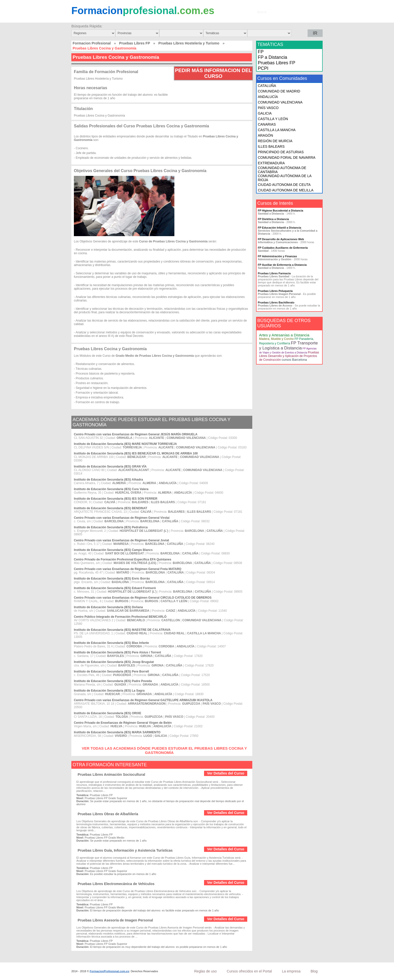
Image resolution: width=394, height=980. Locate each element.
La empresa (291, 971)
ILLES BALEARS (271, 146)
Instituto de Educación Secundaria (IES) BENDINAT (111, 508)
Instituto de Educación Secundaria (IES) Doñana (108, 607)
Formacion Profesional (92, 43)
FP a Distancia (273, 57)
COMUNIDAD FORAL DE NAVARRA (287, 158)
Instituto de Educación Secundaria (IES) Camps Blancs (113, 550)
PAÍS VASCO (268, 108)
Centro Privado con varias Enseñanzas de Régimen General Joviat (121, 540)
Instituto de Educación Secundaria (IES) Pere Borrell (111, 672)
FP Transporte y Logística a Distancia (288, 346)
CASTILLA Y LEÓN (273, 119)
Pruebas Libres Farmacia (274, 273)
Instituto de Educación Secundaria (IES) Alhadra (108, 480)
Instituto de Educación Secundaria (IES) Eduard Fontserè (115, 588)
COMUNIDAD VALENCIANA (280, 102)
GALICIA (265, 113)
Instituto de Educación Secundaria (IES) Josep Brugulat (114, 662)
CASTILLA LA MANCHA (277, 130)
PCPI (263, 68)
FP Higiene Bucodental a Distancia (281, 211)
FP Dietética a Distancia (273, 219)
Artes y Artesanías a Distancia (284, 335)
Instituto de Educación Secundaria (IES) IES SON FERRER (116, 499)
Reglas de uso (206, 971)
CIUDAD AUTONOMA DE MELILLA (286, 190)
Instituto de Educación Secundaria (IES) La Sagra (109, 691)
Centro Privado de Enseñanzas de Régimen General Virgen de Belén (123, 723)
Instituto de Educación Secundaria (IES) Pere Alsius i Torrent (117, 652)
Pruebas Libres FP (135, 43)
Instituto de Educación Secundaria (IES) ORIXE (108, 713)
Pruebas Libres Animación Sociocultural (111, 775)
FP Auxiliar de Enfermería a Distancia (282, 265)
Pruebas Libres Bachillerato (276, 302)
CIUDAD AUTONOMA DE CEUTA (284, 185)
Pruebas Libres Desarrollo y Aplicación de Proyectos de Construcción (289, 356)
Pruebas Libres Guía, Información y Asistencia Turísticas (125, 850)
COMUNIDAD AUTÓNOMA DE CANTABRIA (282, 170)
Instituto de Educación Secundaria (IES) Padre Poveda (113, 681)
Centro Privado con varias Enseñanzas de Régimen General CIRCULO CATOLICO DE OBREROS (143, 598)
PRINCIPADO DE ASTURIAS (281, 152)
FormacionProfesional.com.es (109, 971)
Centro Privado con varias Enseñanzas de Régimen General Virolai (122, 518)
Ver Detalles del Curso (226, 773)
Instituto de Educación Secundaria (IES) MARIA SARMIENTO (117, 732)
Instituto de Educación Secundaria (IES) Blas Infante (111, 643)
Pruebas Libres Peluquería (275, 291)
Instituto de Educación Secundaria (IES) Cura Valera (111, 489)
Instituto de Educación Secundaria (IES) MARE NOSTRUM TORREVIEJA (125, 444)
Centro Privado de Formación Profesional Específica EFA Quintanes (123, 559)
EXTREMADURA (271, 163)
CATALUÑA (267, 86)
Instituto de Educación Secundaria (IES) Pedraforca (111, 527)
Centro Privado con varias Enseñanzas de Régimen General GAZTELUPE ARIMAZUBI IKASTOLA (143, 700)
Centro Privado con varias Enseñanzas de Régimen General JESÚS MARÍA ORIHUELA (136, 434)
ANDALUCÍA (268, 97)
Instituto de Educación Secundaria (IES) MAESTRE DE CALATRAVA (122, 630)
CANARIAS (267, 124)
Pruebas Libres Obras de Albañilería (108, 814)
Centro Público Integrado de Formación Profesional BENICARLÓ (120, 617)
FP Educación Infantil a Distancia (280, 228)
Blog (314, 971)
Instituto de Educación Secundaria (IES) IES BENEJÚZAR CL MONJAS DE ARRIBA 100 (136, 453)
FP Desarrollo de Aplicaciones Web (281, 239)
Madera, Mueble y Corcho (276, 339)
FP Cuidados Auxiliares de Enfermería (283, 248)
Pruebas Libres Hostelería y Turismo (189, 43)
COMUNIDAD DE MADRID (279, 91)
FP (261, 52)
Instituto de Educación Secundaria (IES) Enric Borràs (112, 579)
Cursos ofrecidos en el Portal (249, 971)
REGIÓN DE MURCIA (275, 141)
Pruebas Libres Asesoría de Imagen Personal (115, 920)
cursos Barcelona (294, 360)
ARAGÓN (265, 135)
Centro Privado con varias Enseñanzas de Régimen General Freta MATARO (128, 569)
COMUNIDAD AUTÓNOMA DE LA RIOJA (285, 178)
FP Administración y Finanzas (277, 256)
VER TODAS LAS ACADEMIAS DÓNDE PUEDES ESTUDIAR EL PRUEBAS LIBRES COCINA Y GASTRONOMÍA (164, 750)
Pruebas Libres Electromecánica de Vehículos (116, 884)
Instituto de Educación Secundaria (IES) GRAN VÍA (110, 467)
